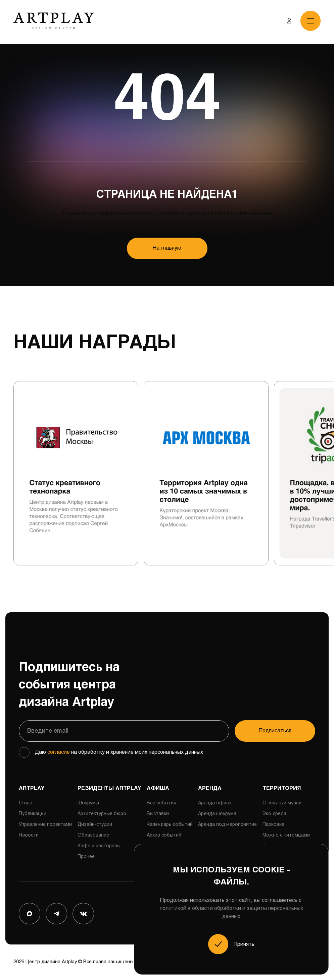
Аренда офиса (215, 803)
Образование (93, 835)
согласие (59, 752)
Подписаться (275, 731)
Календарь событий (170, 825)
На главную (167, 248)
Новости (29, 835)
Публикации (33, 814)
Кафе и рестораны (99, 846)
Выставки (158, 814)
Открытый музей (282, 803)
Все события (161, 803)
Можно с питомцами (286, 835)
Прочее (86, 857)
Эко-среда (274, 814)
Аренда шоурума (217, 814)
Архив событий (164, 835)
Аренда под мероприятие (227, 825)
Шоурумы (88, 803)
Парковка (273, 825)
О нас (25, 803)
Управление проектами (45, 825)
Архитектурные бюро (102, 814)
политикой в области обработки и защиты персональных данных (231, 912)
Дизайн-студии (95, 825)
